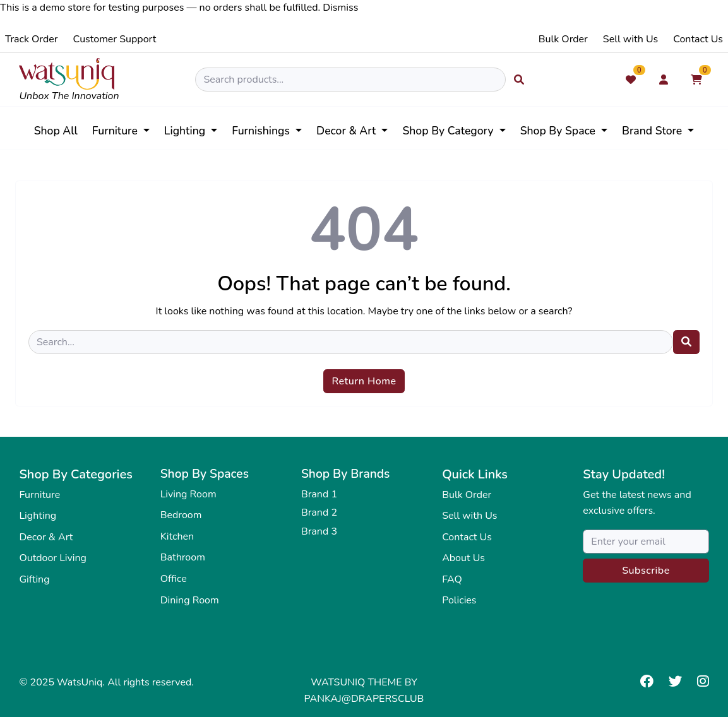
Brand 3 (319, 531)
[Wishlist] (631, 80)
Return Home (364, 381)
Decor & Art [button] (348, 131)
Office (174, 579)
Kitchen (177, 536)
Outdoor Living (53, 558)
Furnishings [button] (262, 131)
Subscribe (646, 571)
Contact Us (698, 39)
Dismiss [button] (340, 8)
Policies (459, 600)
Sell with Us (630, 39)
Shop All (56, 131)
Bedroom (181, 515)
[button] (454, 131)
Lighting (38, 516)
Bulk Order (563, 39)
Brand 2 (319, 513)
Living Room (188, 494)
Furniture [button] (116, 131)
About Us (463, 558)
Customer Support (115, 39)
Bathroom (183, 557)
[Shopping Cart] (696, 80)
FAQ (452, 579)
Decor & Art (46, 537)
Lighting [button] (186, 131)
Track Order (32, 39)
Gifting (34, 579)
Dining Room (190, 600)
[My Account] (664, 80)
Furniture (39, 495)
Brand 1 (319, 494)
